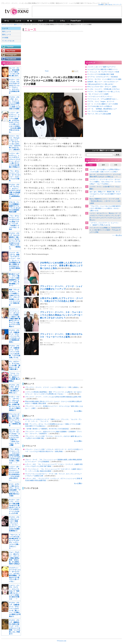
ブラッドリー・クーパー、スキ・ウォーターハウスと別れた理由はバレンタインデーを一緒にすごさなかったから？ (61, 315)
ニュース (10, 24)
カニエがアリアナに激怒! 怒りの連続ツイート (103, 69)
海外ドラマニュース (18, 21)
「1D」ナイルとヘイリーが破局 (98, 94)
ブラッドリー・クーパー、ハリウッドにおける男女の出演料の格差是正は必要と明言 (53, 397)
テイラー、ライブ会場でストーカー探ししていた (104, 92)
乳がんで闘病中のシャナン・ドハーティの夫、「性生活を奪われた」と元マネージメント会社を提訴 (105, 201)
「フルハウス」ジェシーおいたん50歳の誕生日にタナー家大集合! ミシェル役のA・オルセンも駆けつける (105, 208)
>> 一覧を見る (117, 235)
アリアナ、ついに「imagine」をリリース (101, 101)
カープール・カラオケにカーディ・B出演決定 (103, 77)
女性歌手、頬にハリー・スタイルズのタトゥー (103, 82)
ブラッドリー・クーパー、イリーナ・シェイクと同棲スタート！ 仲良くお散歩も (52, 387)
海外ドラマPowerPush (76, 21)
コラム (62, 21)
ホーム (4, 24)
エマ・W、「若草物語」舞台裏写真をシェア (102, 109)
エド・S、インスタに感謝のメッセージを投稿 (103, 104)
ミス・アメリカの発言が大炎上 (98, 111)
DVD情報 (5, 38)
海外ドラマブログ (40, 21)
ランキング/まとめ (8, 41)
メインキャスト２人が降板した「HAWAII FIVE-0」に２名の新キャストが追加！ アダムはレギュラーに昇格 (105, 230)
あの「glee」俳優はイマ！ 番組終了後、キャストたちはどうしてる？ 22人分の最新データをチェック (105, 194)
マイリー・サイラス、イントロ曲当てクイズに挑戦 (104, 79)
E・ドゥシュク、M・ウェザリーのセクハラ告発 (103, 72)
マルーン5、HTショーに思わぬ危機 (99, 114)
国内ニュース (7, 35)
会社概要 (101, 5)
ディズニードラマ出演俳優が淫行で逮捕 (101, 74)
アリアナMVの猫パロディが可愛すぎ (100, 106)
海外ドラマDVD (51, 21)
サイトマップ (117, 5)
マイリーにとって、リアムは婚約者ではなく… (103, 99)
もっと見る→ (79, 411)
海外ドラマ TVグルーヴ (7, 21)
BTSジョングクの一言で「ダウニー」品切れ (102, 87)
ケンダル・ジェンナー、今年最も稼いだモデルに (104, 89)
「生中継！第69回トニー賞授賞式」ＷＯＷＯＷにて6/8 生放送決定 (47, 429)
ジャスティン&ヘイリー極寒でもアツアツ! (101, 67)
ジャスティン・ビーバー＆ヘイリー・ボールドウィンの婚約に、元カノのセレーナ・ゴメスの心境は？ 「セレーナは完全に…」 (105, 182)
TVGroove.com (61, 641)
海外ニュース (18, 24)
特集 (29, 21)
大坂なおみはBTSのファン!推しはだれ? (100, 84)
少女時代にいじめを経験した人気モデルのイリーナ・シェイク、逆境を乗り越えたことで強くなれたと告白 (61, 265)
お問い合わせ (109, 5)
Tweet (47, 71)
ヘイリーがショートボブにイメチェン (100, 97)
